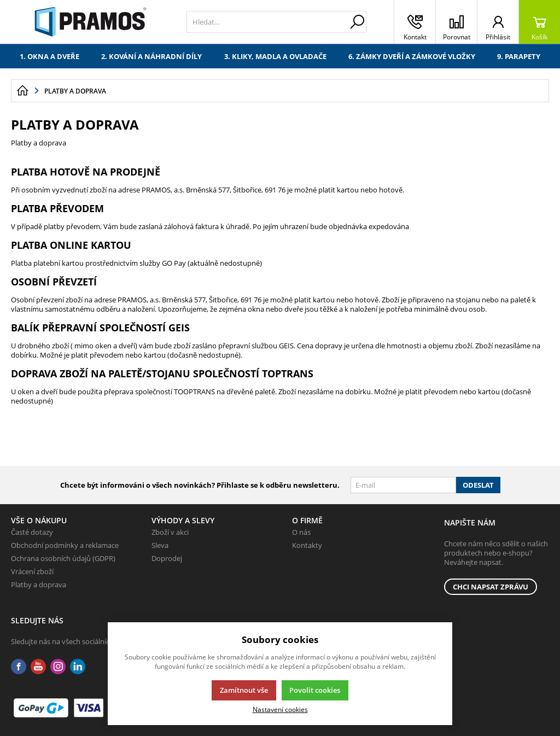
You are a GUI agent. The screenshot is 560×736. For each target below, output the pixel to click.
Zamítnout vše (244, 690)
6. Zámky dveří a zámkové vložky (412, 56)
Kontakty (307, 545)
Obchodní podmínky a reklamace (65, 545)
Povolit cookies (315, 690)
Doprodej (167, 558)
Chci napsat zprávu (491, 587)
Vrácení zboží (32, 571)
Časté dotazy (32, 532)
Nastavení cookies (280, 709)
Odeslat (478, 485)
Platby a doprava (39, 585)
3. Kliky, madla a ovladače (275, 56)
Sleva (160, 545)
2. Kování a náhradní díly (151, 56)
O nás (301, 532)
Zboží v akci (170, 532)
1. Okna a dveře (49, 56)
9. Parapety (519, 56)
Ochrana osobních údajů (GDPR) (63, 558)
